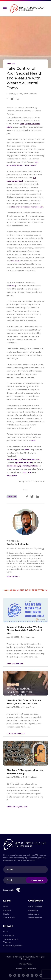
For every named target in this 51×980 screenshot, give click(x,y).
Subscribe (37, 880)
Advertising (33, 914)
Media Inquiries (35, 918)
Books (6, 914)
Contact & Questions (13, 946)
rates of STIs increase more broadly (27, 207)
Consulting (33, 910)
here (33, 440)
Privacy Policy (26, 964)
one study (15, 261)
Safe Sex (11, 63)
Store (6, 932)
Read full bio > (13, 577)
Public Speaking (36, 906)
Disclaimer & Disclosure (26, 969)
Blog (5, 906)
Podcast (7, 910)
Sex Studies (9, 935)
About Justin (9, 918)
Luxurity (13, 286)
